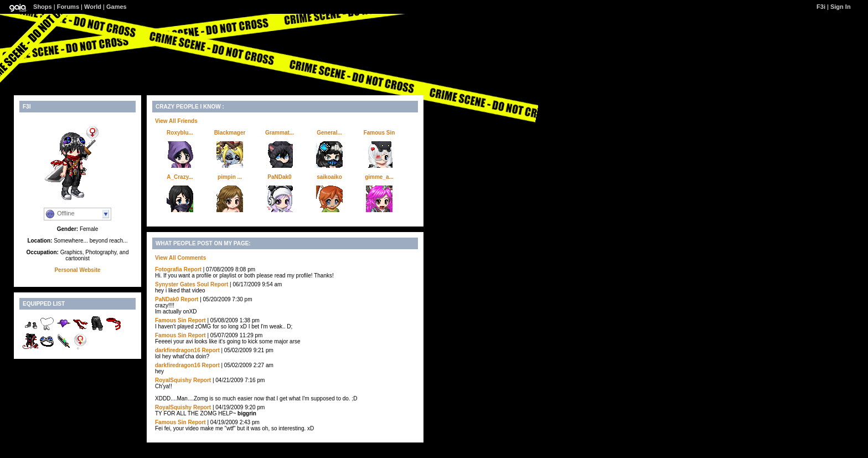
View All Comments (180, 258)
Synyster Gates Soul (182, 284)
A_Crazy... (180, 177)
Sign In (841, 7)
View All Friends (176, 121)
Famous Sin (379, 133)
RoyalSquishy (173, 380)
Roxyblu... (180, 133)
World (93, 7)
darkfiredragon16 (178, 350)
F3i (821, 7)
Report (193, 269)
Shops (43, 7)
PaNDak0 (279, 177)
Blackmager (230, 133)
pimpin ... (230, 177)
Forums (68, 7)
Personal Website (77, 270)
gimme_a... (379, 177)
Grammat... (280, 133)
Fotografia (169, 269)
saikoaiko (329, 177)
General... (329, 133)
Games (117, 7)
